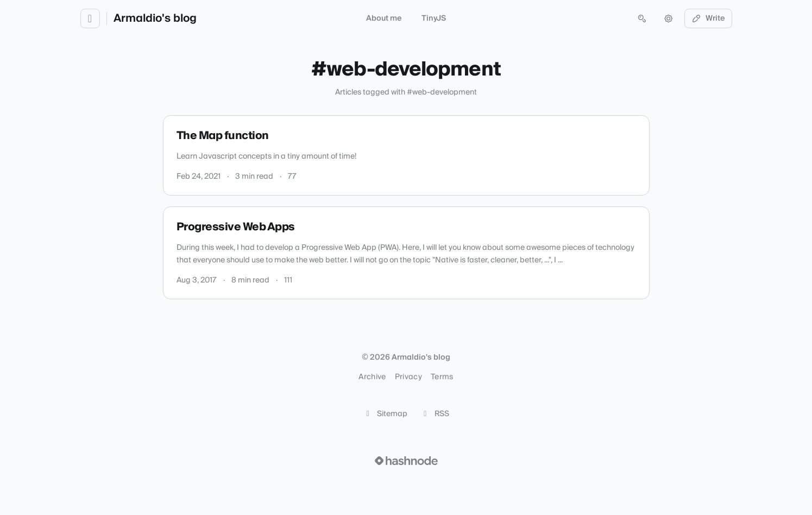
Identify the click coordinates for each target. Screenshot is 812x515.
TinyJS (434, 18)
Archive (372, 377)
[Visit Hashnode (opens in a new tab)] (406, 461)
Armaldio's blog (155, 18)
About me (384, 18)
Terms (442, 377)
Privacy (408, 377)
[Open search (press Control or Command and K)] (642, 18)
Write (708, 18)
